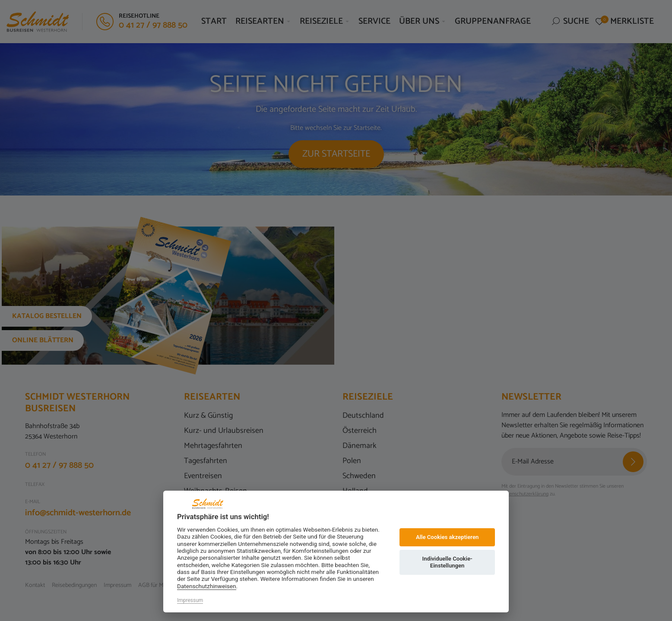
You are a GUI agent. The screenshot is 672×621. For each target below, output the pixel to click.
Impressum (190, 600)
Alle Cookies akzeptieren (447, 537)
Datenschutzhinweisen (207, 586)
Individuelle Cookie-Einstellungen (447, 562)
